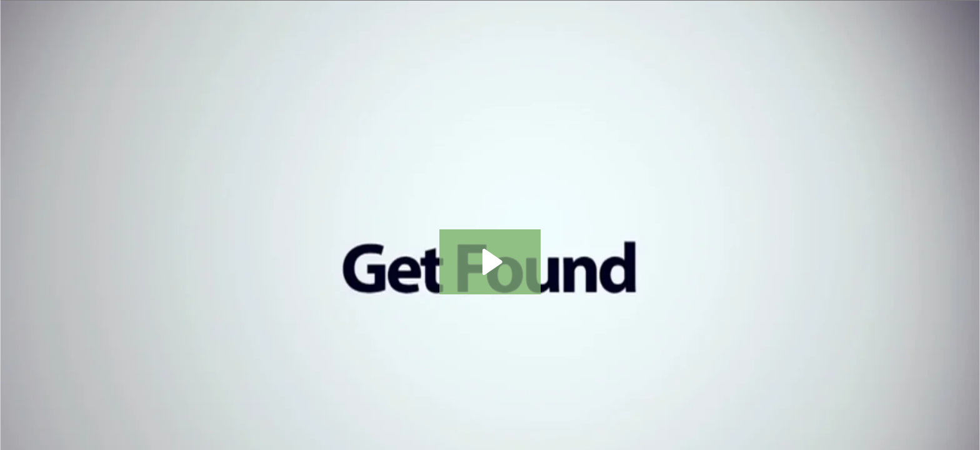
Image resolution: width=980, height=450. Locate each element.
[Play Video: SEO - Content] (490, 262)
